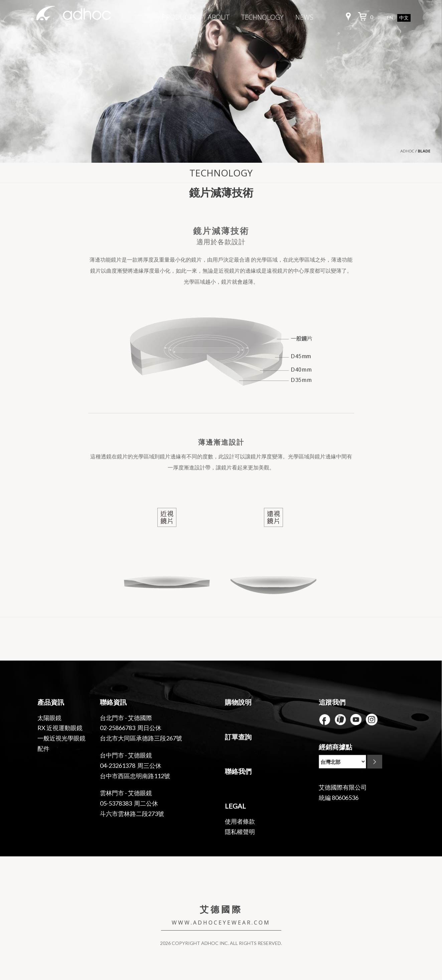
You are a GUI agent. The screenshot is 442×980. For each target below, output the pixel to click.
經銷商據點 (335, 747)
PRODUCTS (179, 17)
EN (390, 18)
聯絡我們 (238, 771)
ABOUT (219, 17)
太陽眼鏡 (49, 718)
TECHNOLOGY (262, 17)
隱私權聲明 (240, 832)
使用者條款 (240, 821)
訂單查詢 (238, 737)
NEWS (304, 17)
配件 (43, 748)
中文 (404, 18)
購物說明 (238, 702)
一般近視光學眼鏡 (61, 738)
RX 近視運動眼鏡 (60, 728)
